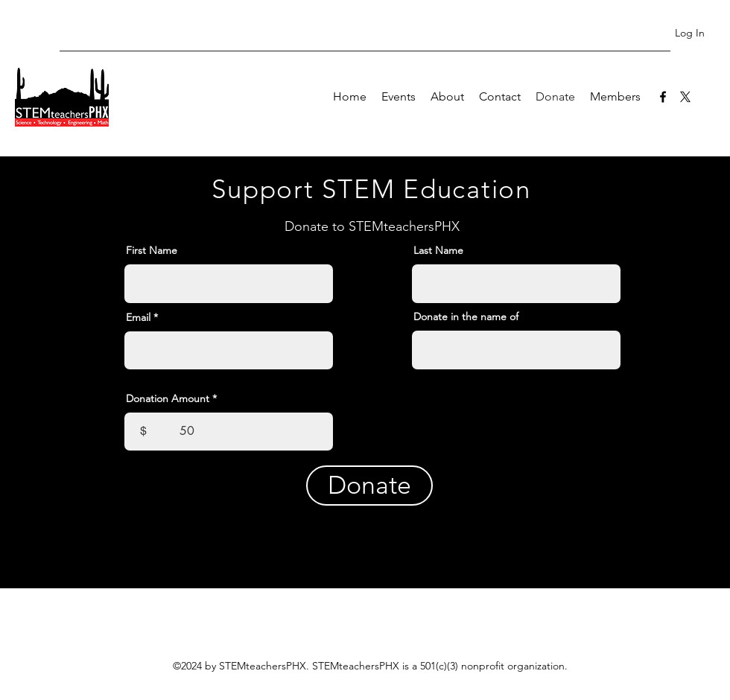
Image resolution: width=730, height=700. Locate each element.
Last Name (438, 250)
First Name (152, 250)
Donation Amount (168, 398)
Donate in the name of (466, 316)
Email (138, 317)
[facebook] (663, 97)
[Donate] (369, 486)
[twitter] (685, 97)
